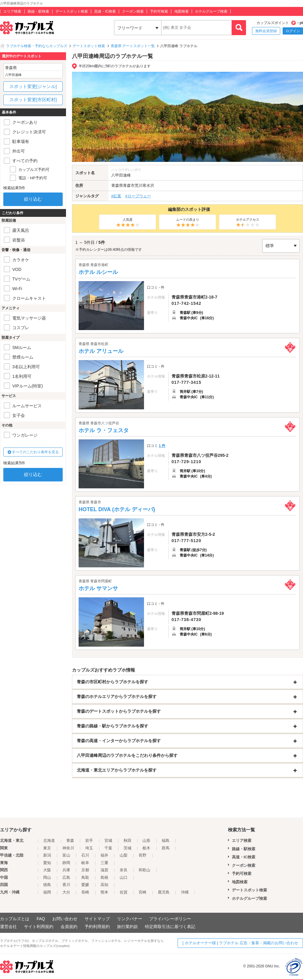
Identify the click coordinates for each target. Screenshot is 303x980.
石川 (85, 855)
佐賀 (124, 892)
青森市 (129, 185)
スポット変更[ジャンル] (33, 86)
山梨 (124, 855)
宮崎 (142, 892)
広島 (66, 877)
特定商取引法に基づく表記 (170, 927)
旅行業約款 (127, 927)
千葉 (108, 848)
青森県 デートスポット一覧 (133, 46)
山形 (146, 840)
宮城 (108, 840)
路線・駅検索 (38, 11)
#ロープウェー (138, 196)
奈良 (124, 870)
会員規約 (69, 927)
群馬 (166, 848)
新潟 (47, 855)
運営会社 (8, 927)
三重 (104, 863)
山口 (124, 877)
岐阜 (85, 863)
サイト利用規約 (39, 927)
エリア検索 (12, 11)
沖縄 (185, 892)
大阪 (47, 870)
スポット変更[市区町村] (33, 100)
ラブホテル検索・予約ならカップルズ (37, 46)
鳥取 (85, 877)
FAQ (41, 919)
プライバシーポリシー (170, 919)
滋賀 (104, 870)
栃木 (146, 848)
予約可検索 (159, 11)
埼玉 (89, 848)
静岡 (66, 863)
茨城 (127, 848)
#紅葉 (116, 196)
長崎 (85, 892)
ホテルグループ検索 (211, 11)
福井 (104, 855)
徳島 (47, 885)
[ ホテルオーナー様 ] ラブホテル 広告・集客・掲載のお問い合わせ (240, 943)
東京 (47, 848)
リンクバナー (130, 919)
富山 (66, 855)
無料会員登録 (266, 31)
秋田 (127, 840)
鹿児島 (164, 892)
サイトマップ (97, 919)
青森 (70, 840)
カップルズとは (15, 919)
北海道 (49, 840)
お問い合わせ (65, 919)
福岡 (47, 892)
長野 (142, 855)
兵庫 (66, 870)
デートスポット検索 (72, 11)
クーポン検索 (133, 11)
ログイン (293, 31)
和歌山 (144, 870)
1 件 (162, 446)
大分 (66, 892)
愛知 (47, 863)
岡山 (47, 877)
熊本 (104, 892)
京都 (85, 870)
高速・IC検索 (105, 11)
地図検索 (181, 11)
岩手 (89, 840)
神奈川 (68, 848)
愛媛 (85, 885)
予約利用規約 (97, 927)
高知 (104, 885)
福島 (166, 840)
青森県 (117, 185)
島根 (104, 877)
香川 (66, 885)
